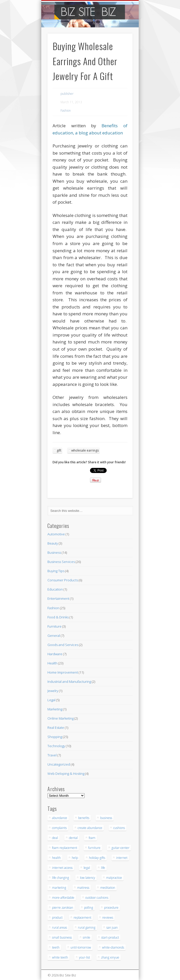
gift (59, 450)
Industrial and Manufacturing (69, 682)
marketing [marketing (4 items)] (59, 888)
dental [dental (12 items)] (73, 838)
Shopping (55, 737)
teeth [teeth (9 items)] (56, 947)
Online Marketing (61, 718)
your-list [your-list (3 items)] (84, 957)
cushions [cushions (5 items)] (119, 828)
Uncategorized (59, 764)
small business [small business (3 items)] (62, 937)
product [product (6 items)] (57, 918)
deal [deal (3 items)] (55, 838)
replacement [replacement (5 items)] (82, 918)
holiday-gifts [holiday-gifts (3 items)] (97, 858)
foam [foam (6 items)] (92, 838)
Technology (56, 746)
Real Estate (56, 728)
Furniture (54, 626)
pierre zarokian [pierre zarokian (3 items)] (63, 908)
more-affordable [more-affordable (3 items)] (63, 898)
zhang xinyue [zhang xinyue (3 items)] (110, 957)
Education (55, 589)
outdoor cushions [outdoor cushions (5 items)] (97, 898)
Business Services (61, 562)
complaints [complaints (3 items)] (59, 828)
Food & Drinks (58, 617)
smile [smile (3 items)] (87, 937)
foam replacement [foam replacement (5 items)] (65, 848)
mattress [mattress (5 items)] (83, 888)
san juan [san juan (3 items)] (112, 927)
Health (52, 663)
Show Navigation (120, 46)
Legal (51, 700)
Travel (52, 755)
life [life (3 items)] (103, 868)
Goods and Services (63, 645)
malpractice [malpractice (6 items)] (114, 878)
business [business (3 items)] (106, 818)
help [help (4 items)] (75, 858)
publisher (67, 94)
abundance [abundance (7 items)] (60, 818)
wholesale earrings (85, 450)
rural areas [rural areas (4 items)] (59, 927)
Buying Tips (56, 571)
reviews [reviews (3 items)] (108, 918)
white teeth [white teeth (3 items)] (60, 957)
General (54, 636)
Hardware (55, 654)
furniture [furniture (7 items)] (94, 848)
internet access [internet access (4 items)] (62, 868)
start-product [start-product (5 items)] (110, 937)
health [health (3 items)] (56, 858)
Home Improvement (63, 672)
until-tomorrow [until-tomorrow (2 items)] (81, 947)
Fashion (66, 111)
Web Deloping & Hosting (66, 774)
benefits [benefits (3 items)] (84, 818)
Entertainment (58, 598)
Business (54, 552)
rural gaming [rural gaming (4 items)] (87, 927)
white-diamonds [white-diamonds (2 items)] (113, 947)
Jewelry (53, 691)
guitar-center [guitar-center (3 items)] (121, 848)
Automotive (56, 534)
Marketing (55, 709)
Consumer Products (63, 580)
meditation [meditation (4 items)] (108, 888)
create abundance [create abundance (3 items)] (90, 828)
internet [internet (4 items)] (122, 858)
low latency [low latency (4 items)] (88, 878)
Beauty (53, 543)
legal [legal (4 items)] (87, 868)
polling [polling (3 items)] (89, 908)
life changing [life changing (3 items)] (61, 878)
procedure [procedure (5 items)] (111, 908)
